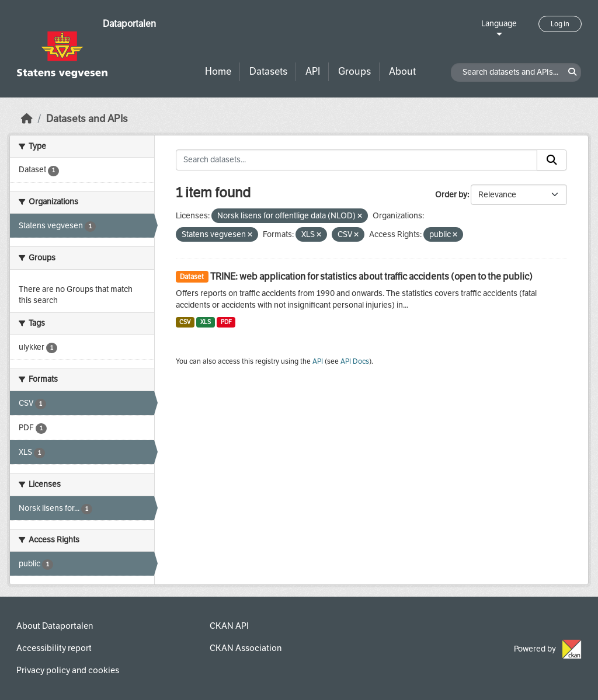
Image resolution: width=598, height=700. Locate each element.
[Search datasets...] (357, 160)
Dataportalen (129, 24)
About (402, 72)
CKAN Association (246, 648)
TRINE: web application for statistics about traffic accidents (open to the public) (371, 276)
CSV (185, 322)
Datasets (268, 72)
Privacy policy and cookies (68, 670)
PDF (226, 322)
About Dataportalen (55, 626)
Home (218, 72)
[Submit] (552, 160)
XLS (206, 322)
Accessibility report (54, 648)
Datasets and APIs (87, 119)
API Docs (355, 361)
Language (499, 24)
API (313, 72)
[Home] (27, 119)
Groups (354, 72)
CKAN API (229, 626)
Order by (451, 195)
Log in (560, 24)
